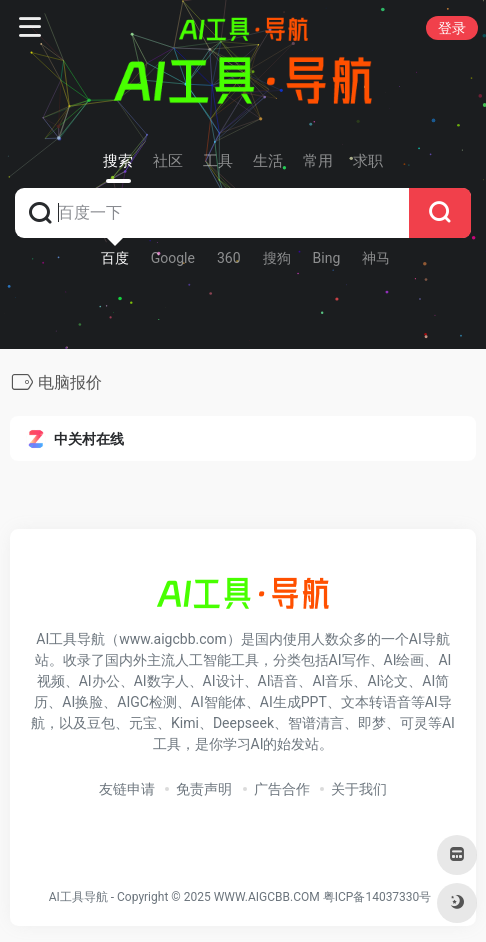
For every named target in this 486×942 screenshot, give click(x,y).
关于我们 (359, 789)
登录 (452, 28)
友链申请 (127, 789)
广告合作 (282, 789)
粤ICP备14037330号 (377, 897)
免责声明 (204, 789)
